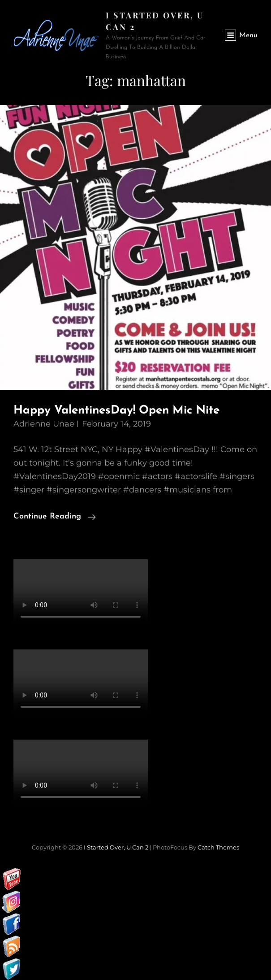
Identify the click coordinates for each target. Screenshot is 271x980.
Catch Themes (218, 847)
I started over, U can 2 (116, 847)
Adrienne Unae (44, 424)
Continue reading (55, 517)
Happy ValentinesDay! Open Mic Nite (116, 411)
